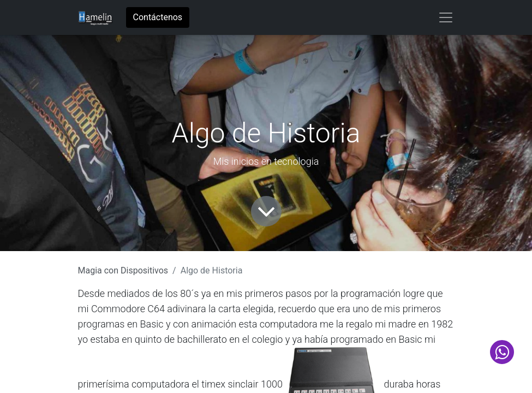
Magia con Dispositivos (123, 270)
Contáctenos (158, 17)
